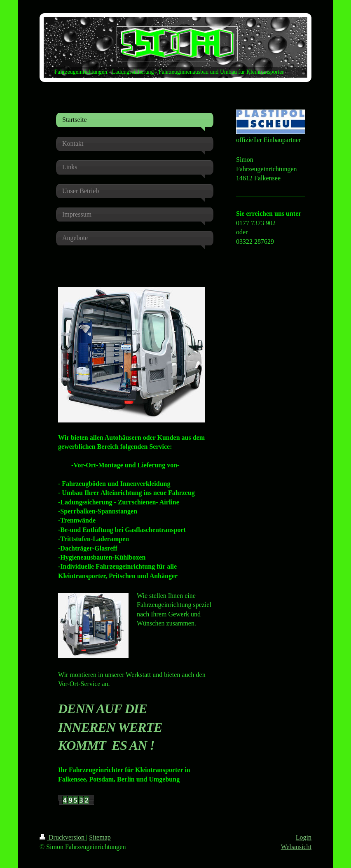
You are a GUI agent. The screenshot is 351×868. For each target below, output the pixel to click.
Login (304, 837)
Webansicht (296, 847)
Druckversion (63, 837)
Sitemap (100, 837)
